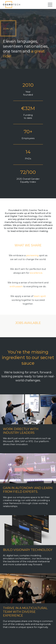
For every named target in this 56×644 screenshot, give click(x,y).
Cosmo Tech (13, 5)
